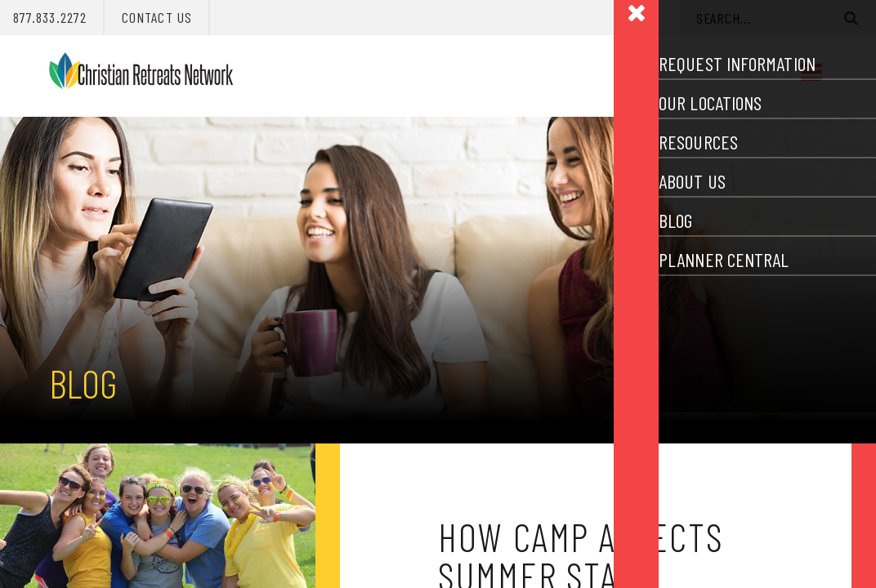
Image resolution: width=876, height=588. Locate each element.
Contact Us (157, 17)
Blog (83, 383)
